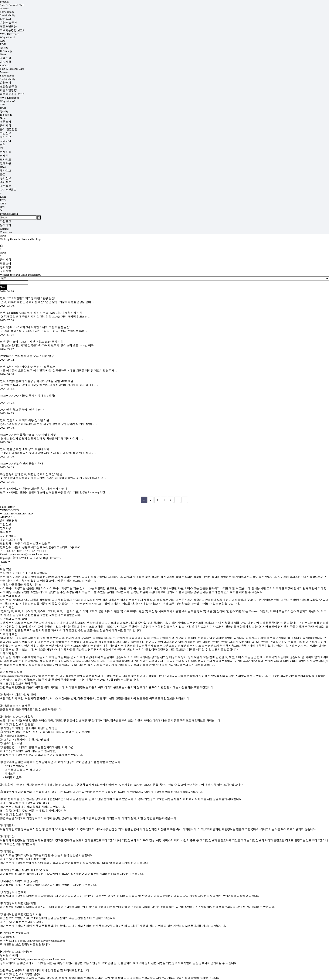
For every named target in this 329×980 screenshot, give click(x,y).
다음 (178, 500)
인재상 (4, 156)
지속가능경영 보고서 (13, 30)
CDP (3, 41)
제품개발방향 (8, 26)
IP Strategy (6, 51)
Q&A (3, 167)
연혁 (3, 145)
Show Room (7, 12)
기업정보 (6, 133)
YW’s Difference (9, 34)
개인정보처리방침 (11, 540)
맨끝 (185, 500)
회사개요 (6, 137)
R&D (3, 44)
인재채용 (6, 152)
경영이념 (6, 141)
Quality (4, 47)
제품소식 (6, 58)
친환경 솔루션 (9, 23)
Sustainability (8, 15)
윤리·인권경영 (9, 129)
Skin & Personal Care (12, 5)
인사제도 (6, 159)
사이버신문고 (8, 190)
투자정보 (6, 171)
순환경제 (6, 19)
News (3, 54)
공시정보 (6, 178)
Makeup (5, 8)
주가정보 (6, 182)
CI (1, 148)
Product (4, 2)
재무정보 (6, 186)
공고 (3, 174)
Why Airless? (7, 37)
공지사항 (6, 62)
